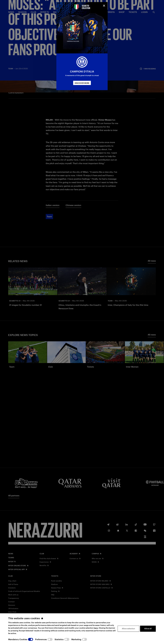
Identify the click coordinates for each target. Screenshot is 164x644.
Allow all (148, 635)
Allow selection (128, 635)
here (96, 634)
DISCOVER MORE (82, 83)
